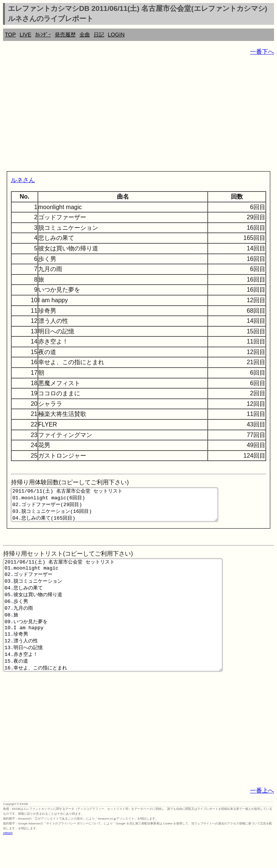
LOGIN (116, 35)
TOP (10, 35)
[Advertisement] (138, 115)
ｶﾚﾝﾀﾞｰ (43, 35)
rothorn (8, 862)
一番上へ (262, 820)
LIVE (25, 35)
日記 (99, 35)
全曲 (85, 35)
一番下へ (262, 52)
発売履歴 (65, 35)
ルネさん (23, 180)
